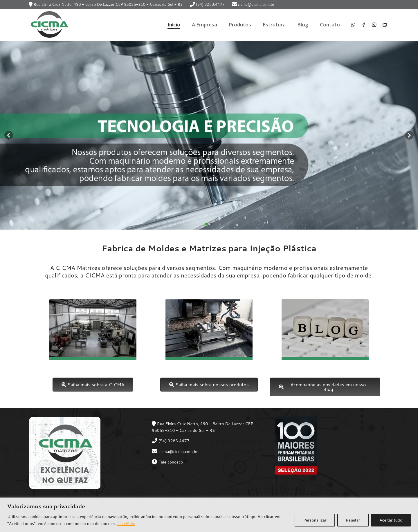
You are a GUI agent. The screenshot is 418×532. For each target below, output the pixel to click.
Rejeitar (353, 520)
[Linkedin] (385, 25)
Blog (303, 25)
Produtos (240, 25)
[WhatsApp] (353, 25)
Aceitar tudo (391, 520)
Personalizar (315, 520)
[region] (209, 515)
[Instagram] (374, 25)
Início (174, 25)
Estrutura (274, 25)
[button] (9, 135)
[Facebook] (364, 25)
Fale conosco (171, 462)
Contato (330, 25)
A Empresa (205, 25)
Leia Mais (126, 524)
